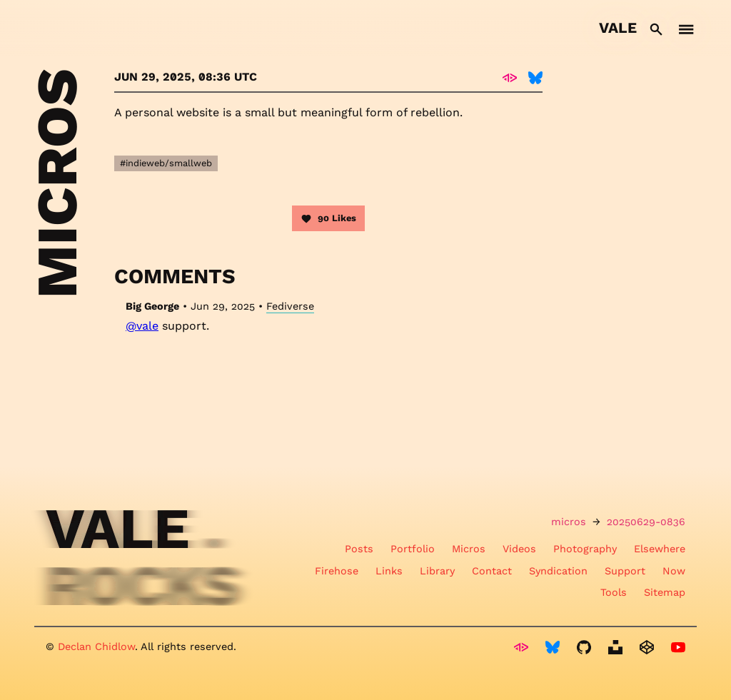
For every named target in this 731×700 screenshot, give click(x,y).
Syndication (558, 571)
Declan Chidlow (96, 646)
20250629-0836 (646, 522)
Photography (585, 549)
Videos (519, 549)
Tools (614, 592)
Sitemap (665, 592)
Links (389, 571)
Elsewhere (660, 549)
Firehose (337, 571)
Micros (469, 549)
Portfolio (413, 549)
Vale (618, 28)
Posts (359, 549)
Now (674, 571)
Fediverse (290, 306)
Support (625, 571)
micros (569, 522)
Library (437, 571)
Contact (492, 571)
